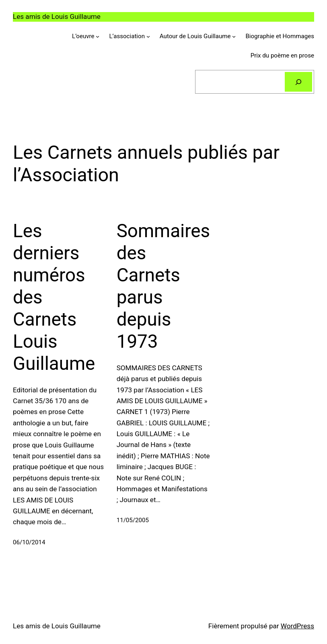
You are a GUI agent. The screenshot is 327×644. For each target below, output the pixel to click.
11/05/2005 (133, 520)
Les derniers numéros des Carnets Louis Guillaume (54, 297)
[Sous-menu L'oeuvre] (98, 36)
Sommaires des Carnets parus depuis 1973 (163, 286)
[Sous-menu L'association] (148, 36)
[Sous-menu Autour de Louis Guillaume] (234, 36)
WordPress (297, 626)
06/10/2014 (29, 542)
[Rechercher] (298, 82)
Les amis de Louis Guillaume (57, 16)
